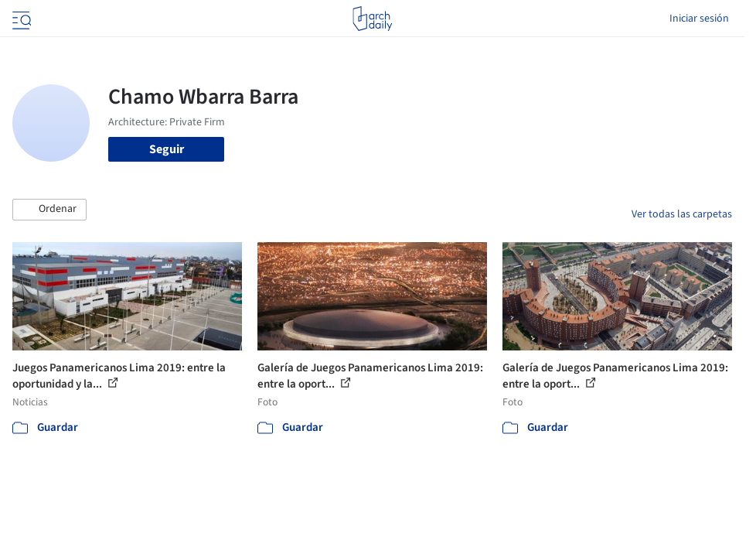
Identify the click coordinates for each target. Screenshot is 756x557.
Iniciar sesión (699, 19)
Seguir (167, 149)
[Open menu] (20, 19)
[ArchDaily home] (372, 19)
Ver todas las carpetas (682, 214)
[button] (49, 210)
